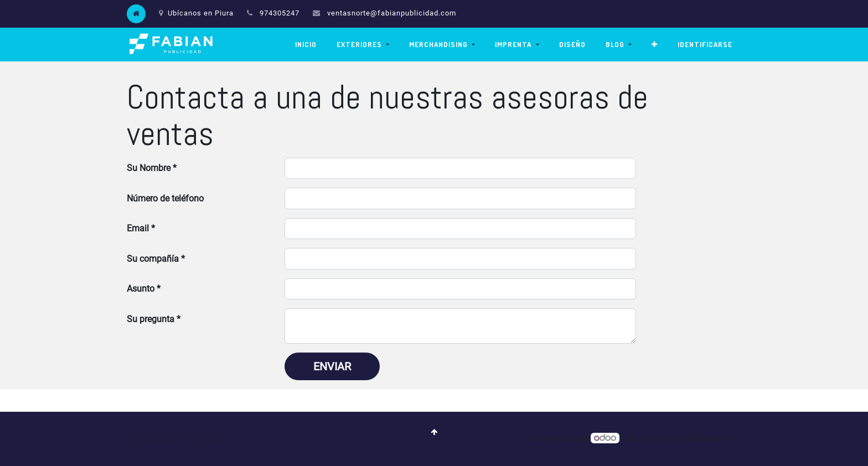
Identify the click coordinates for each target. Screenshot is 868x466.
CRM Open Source (704, 439)
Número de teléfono (165, 198)
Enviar (332, 366)
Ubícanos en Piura (196, 13)
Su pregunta (151, 319)
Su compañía (153, 259)
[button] (655, 45)
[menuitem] (306, 45)
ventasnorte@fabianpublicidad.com (392, 13)
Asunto (141, 289)
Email (138, 228)
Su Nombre (149, 168)
